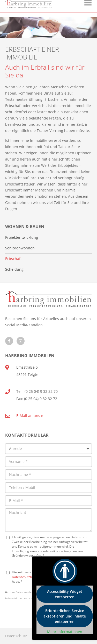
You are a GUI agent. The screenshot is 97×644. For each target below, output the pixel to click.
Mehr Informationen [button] (65, 632)
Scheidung (14, 269)
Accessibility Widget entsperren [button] (65, 594)
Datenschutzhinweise (27, 577)
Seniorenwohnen (20, 248)
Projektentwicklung (22, 237)
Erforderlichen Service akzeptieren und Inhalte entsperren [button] (65, 616)
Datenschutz (16, 636)
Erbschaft (13, 259)
